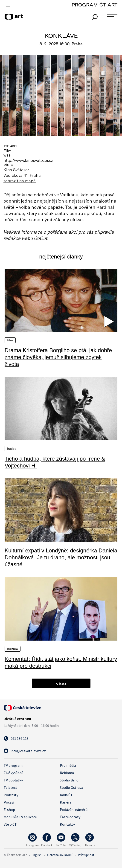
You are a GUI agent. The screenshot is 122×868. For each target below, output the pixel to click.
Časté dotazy (70, 817)
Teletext (10, 787)
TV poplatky (13, 780)
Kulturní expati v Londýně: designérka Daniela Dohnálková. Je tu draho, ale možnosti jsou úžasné (61, 557)
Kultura (13, 649)
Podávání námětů (74, 810)
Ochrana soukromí (60, 855)
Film (10, 340)
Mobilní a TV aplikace (20, 817)
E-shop (9, 810)
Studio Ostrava (71, 787)
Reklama (67, 773)
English (37, 855)
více (61, 683)
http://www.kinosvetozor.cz (28, 160)
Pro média (68, 765)
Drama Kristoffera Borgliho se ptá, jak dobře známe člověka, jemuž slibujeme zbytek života (58, 357)
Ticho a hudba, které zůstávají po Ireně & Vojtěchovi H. (55, 462)
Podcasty (11, 795)
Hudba (12, 449)
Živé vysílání (13, 773)
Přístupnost (86, 855)
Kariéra (66, 802)
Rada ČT (66, 795)
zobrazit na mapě (20, 181)
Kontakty (67, 824)
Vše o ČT (10, 824)
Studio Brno (69, 780)
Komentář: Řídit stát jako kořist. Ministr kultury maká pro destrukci (61, 662)
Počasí (9, 802)
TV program (13, 765)
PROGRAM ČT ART (94, 5)
